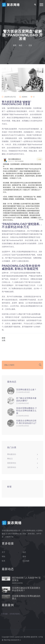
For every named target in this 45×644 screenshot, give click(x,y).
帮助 (3, 557)
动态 (21, 45)
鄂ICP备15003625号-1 (12, 640)
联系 (3, 561)
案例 (24, 557)
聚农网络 (27, 637)
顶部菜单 (12, 468)
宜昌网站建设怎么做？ (26, 391)
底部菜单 (12, 464)
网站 (10, 460)
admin (23, 97)
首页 (15, 45)
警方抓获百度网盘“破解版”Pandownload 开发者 (16, 103)
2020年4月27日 (9, 97)
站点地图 (26, 561)
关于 (3, 552)
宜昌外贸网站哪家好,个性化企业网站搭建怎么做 (27, 412)
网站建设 (12, 455)
